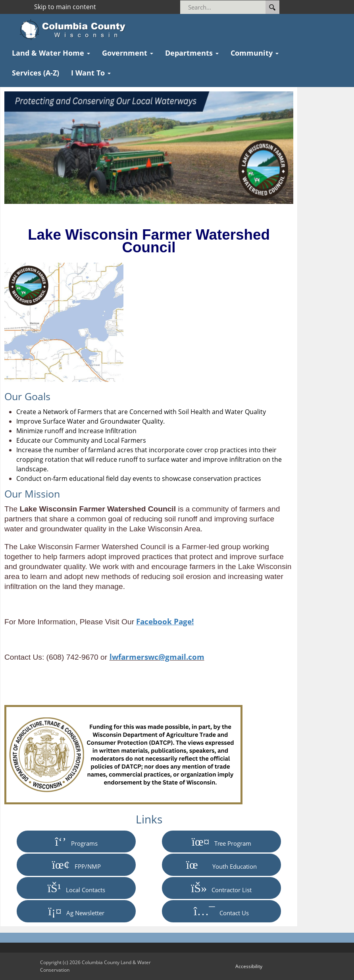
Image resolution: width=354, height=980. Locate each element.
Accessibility (249, 966)
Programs (76, 841)
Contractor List (221, 888)
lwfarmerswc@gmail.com (157, 657)
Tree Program (221, 841)
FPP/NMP (76, 864)
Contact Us (221, 911)
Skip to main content (65, 7)
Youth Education (221, 864)
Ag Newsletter (76, 911)
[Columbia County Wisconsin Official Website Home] (75, 30)
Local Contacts (76, 888)
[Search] (234, 7)
